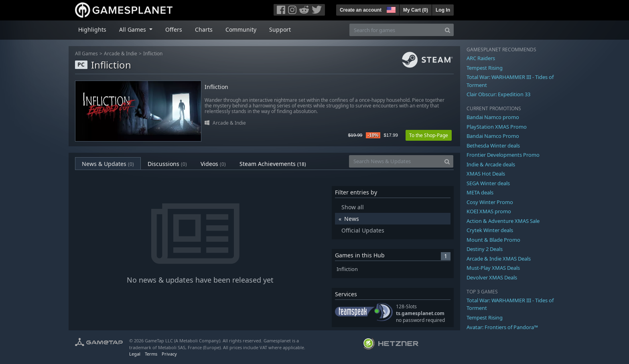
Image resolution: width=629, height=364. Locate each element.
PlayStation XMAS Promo (497, 127)
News (352, 219)
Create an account (361, 10)
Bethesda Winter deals (493, 146)
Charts (204, 29)
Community (241, 29)
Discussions (167, 164)
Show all (353, 207)
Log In (443, 10)
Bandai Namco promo (493, 117)
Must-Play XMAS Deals (493, 268)
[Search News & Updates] (395, 161)
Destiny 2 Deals (485, 249)
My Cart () (416, 10)
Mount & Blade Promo (493, 240)
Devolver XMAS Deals (492, 277)
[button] (390, 9)
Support (280, 29)
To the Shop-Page (429, 135)
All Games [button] (133, 29)
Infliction (153, 54)
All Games (86, 54)
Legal (135, 354)
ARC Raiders (481, 58)
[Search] (447, 30)
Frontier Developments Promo (503, 155)
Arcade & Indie (121, 54)
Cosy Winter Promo (490, 202)
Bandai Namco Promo (493, 136)
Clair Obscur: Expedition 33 (498, 94)
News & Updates (108, 164)
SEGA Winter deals (488, 183)
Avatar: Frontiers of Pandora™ (502, 327)
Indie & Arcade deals (491, 164)
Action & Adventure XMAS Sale (503, 221)
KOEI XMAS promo (489, 211)
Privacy (169, 354)
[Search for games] (396, 30)
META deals (480, 192)
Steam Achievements (273, 164)
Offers (174, 29)
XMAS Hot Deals (486, 174)
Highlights (92, 29)
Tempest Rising (485, 68)
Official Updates (363, 230)
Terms (151, 354)
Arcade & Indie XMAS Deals (499, 259)
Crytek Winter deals (490, 230)
